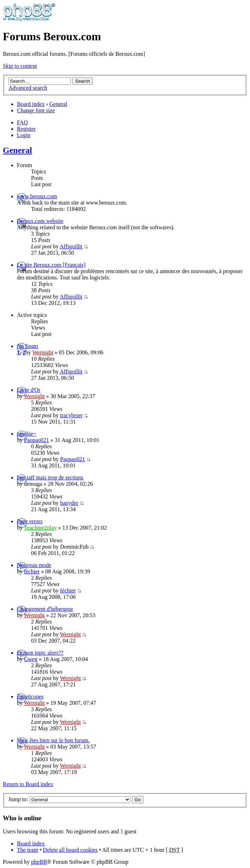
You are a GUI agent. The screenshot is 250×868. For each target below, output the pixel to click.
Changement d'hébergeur (45, 609)
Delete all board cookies (70, 850)
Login (24, 135)
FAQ (22, 122)
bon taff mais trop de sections (50, 477)
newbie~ (27, 434)
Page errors (30, 521)
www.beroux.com (37, 196)
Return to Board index (28, 784)
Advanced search (28, 88)
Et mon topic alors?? (40, 653)
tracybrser (71, 415)
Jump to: (18, 799)
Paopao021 (36, 440)
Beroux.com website (40, 221)
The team (28, 850)
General (58, 104)
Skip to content (20, 66)
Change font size (36, 110)
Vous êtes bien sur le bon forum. (53, 740)
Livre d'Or (29, 390)
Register (26, 129)
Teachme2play (40, 528)
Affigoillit (71, 246)
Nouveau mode (34, 565)
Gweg (31, 659)
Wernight (43, 352)
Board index (31, 104)
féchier (32, 571)
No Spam (28, 346)
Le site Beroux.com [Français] (51, 265)
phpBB (39, 862)
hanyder (69, 503)
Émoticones (30, 696)
